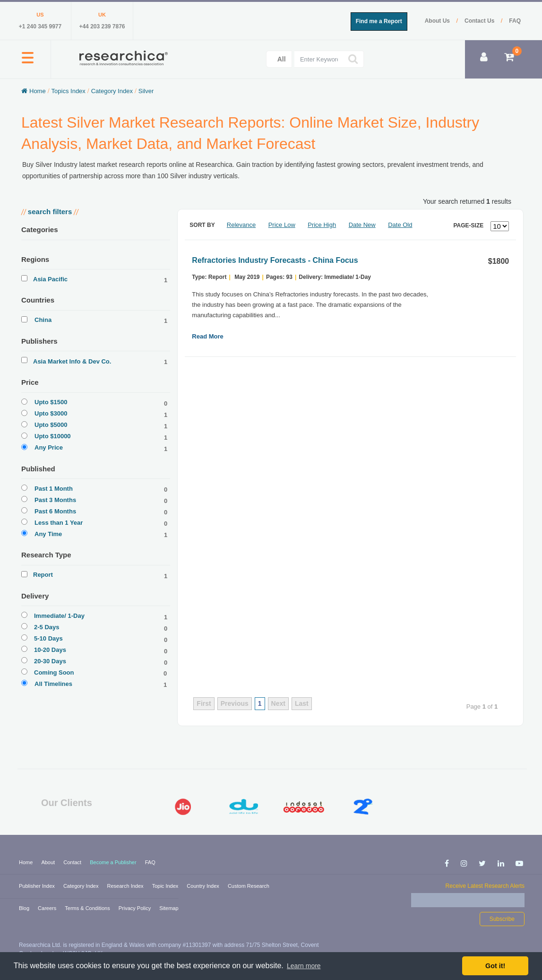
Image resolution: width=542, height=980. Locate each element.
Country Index (204, 886)
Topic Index (166, 886)
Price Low (282, 225)
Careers (48, 908)
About (49, 862)
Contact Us (480, 21)
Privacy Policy (136, 908)
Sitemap (169, 908)
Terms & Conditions (88, 908)
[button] (28, 63)
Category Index (82, 886)
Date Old (400, 225)
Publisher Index (38, 886)
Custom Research (249, 886)
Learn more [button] (304, 966)
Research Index (126, 886)
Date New (362, 225)
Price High (322, 225)
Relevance (241, 225)
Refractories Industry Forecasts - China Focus (275, 260)
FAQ (515, 21)
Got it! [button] (495, 966)
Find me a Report (379, 21)
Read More (207, 336)
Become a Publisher (114, 862)
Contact (73, 862)
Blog (25, 908)
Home (26, 862)
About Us (438, 21)
